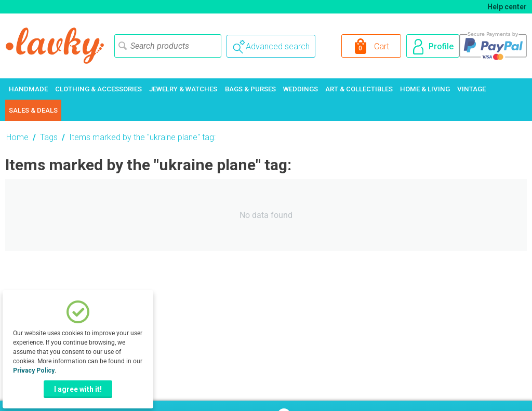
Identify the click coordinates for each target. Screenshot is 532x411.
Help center (507, 7)
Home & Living (425, 89)
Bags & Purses (250, 89)
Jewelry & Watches (183, 89)
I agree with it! (78, 389)
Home (17, 137)
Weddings (301, 89)
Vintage (471, 89)
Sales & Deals (33, 110)
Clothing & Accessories (98, 89)
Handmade (28, 89)
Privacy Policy (34, 371)
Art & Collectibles (359, 89)
